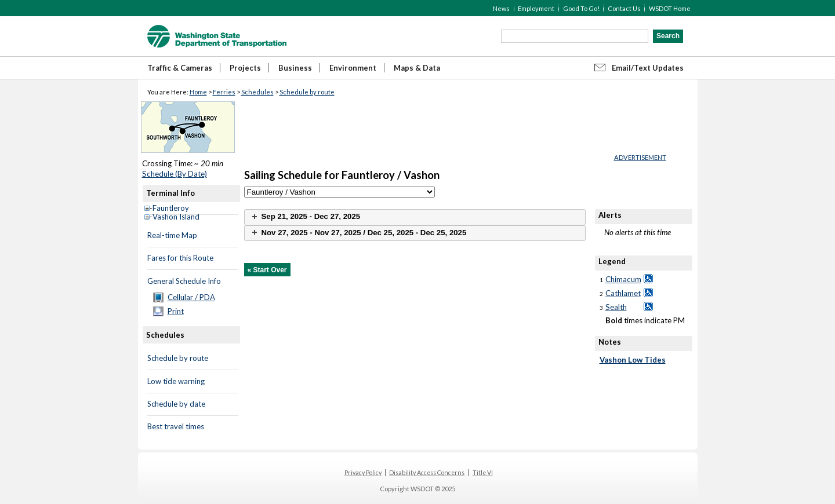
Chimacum (623, 279)
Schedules (257, 92)
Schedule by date (176, 404)
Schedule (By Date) (175, 174)
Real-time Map (172, 235)
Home (198, 92)
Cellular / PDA (191, 297)
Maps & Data (417, 68)
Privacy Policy (363, 473)
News (501, 8)
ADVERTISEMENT (640, 157)
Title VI (483, 473)
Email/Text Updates (648, 68)
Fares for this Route (180, 258)
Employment (536, 8)
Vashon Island (176, 217)
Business (295, 68)
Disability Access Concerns (427, 473)
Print (176, 311)
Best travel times (176, 426)
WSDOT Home (670, 8)
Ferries (224, 92)
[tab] (415, 217)
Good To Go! (581, 8)
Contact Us (624, 8)
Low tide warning (176, 381)
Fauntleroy (171, 208)
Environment (353, 68)
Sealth (616, 307)
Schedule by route (307, 92)
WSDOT (217, 36)
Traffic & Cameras (180, 68)
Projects (245, 68)
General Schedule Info (184, 281)
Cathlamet (623, 293)
